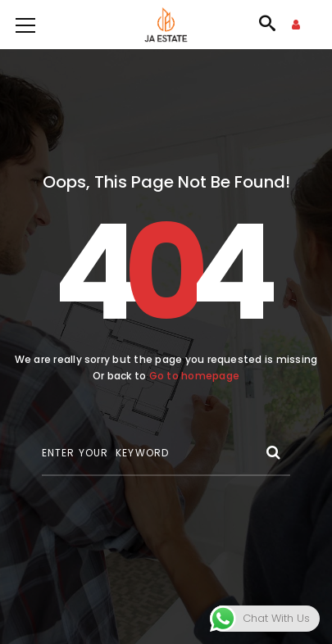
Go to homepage (194, 376)
